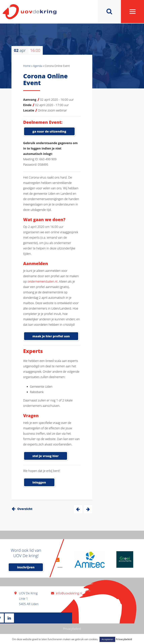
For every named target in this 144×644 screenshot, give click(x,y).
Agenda (38, 66)
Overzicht (25, 509)
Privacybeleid (72, 629)
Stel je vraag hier (46, 456)
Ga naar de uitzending (49, 131)
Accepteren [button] (107, 639)
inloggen (39, 482)
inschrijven (26, 567)
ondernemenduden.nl (42, 281)
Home (27, 66)
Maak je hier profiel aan (51, 336)
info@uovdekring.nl (69, 593)
